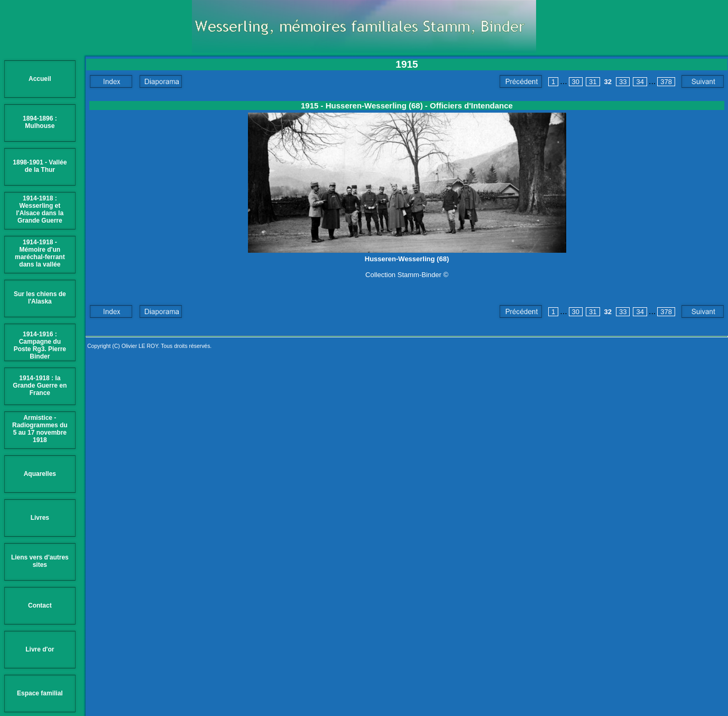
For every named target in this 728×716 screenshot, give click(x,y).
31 (593, 82)
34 (640, 82)
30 (576, 82)
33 (623, 82)
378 (666, 82)
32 (608, 82)
